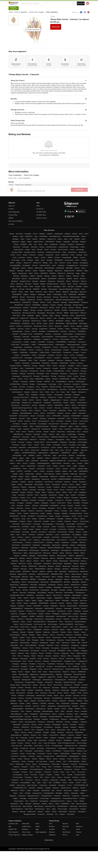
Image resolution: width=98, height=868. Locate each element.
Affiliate (11, 218)
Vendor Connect (42, 218)
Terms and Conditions (16, 221)
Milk (10, 826)
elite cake (66, 826)
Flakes (38, 826)
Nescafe (65, 824)
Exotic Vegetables (24, 178)
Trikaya (53, 16)
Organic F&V (13, 829)
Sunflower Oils (13, 824)
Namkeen (25, 829)
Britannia (52, 832)
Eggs (37, 829)
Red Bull (52, 826)
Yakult (78, 829)
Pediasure (79, 826)
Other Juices (26, 832)
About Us (12, 206)
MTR (77, 824)
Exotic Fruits (13, 178)
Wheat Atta (26, 824)
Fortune (79, 832)
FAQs (38, 206)
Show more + (49, 840)
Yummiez (52, 829)
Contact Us (40, 209)
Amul (51, 824)
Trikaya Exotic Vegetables (23, 185)
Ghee (37, 824)
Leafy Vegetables (41, 832)
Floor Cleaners (13, 832)
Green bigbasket (14, 212)
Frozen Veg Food (14, 835)
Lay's (78, 835)
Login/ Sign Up (81, 3)
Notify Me (56, 27)
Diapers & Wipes (27, 835)
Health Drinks (26, 826)
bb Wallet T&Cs (41, 215)
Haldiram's (52, 835)
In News (11, 209)
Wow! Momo (66, 832)
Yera (64, 829)
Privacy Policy (13, 215)
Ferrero (65, 835)
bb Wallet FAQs (41, 212)
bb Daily (11, 224)
